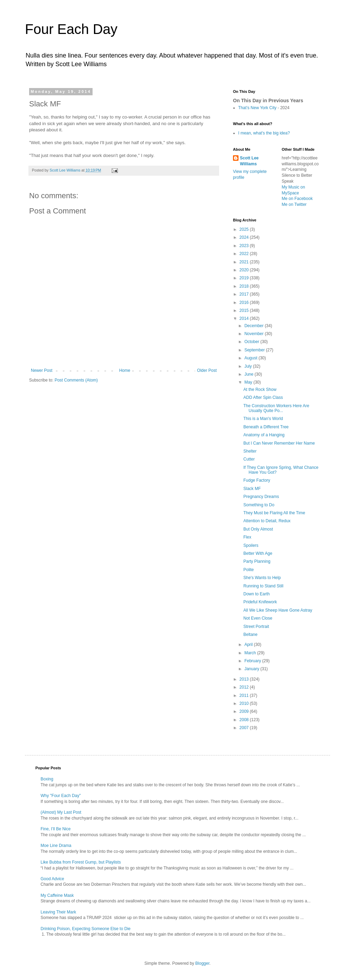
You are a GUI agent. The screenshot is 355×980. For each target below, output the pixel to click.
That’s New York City (257, 108)
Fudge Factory (257, 480)
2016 (245, 303)
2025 (245, 229)
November (255, 334)
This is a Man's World (263, 419)
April (249, 645)
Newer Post (42, 370)
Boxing (47, 779)
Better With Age (258, 553)
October (252, 342)
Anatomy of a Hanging (264, 435)
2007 (245, 728)
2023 (245, 246)
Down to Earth (257, 594)
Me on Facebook (297, 199)
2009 (245, 711)
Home (125, 370)
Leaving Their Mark (58, 912)
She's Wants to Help (262, 578)
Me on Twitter (294, 204)
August (252, 358)
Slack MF (252, 489)
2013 (245, 679)
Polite (249, 570)
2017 (245, 294)
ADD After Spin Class (263, 397)
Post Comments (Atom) (76, 380)
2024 (245, 237)
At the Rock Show (260, 390)
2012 (245, 687)
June (249, 374)
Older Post (207, 370)
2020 (245, 270)
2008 (245, 720)
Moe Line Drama (56, 846)
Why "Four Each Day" (61, 796)
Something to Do (259, 505)
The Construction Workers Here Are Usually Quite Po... (276, 408)
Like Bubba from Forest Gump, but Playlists (81, 862)
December (255, 326)
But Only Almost (258, 529)
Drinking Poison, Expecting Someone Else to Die (85, 929)
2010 (245, 703)
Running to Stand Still (263, 586)
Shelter (250, 451)
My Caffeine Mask (57, 895)
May (249, 382)
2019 (245, 278)
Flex (247, 537)
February (253, 661)
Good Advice (52, 879)
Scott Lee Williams (249, 161)
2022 (245, 254)
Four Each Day (71, 29)
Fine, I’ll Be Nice (56, 829)
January (252, 669)
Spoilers (251, 545)
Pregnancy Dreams (261, 497)
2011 (245, 695)
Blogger (202, 963)
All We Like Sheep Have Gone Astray (278, 610)
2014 (245, 318)
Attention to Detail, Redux (267, 521)
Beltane (250, 635)
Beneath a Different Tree (266, 427)
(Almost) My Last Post (61, 812)
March (251, 653)
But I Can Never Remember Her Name (279, 443)
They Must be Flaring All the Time (274, 513)
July (249, 366)
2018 (245, 286)
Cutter (249, 459)
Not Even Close (258, 618)
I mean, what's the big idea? (264, 133)
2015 (245, 310)
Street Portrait (256, 627)
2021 (245, 262)
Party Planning (257, 561)
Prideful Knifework (260, 602)
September (255, 350)
